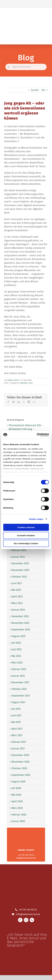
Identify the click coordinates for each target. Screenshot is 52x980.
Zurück (35, 90)
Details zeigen (36, 519)
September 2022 (21, 630)
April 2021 (17, 729)
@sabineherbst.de (30, 914)
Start (31, 383)
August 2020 (19, 782)
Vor (43, 90)
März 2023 (17, 603)
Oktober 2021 (19, 689)
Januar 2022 (18, 676)
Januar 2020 (18, 821)
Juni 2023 (17, 583)
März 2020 (17, 808)
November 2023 (20, 570)
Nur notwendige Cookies (26, 543)
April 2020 (17, 801)
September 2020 (21, 775)
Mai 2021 (16, 722)
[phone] (32, 920)
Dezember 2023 (20, 563)
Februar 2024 (19, 550)
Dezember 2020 (20, 755)
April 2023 (17, 597)
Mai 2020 (16, 795)
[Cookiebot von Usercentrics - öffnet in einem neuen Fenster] (37, 435)
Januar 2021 (18, 749)
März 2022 (17, 663)
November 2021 (20, 682)
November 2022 (20, 623)
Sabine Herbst (13, 380)
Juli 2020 (16, 788)
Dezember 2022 (20, 616)
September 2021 (21, 696)
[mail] (26, 920)
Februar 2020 (19, 815)
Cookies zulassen (26, 527)
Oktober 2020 (19, 768)
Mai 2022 (16, 656)
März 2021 (17, 735)
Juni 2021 (17, 715)
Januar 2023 (18, 610)
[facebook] (20, 920)
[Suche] (9, 67)
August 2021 (18, 702)
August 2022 (18, 636)
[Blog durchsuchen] (26, 67)
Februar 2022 (19, 669)
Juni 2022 (17, 649)
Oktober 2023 (19, 577)
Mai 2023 (16, 590)
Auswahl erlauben (26, 535)
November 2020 (21, 762)
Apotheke (24, 383)
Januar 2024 (18, 557)
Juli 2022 (16, 643)
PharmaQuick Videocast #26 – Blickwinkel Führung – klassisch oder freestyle (26, 429)
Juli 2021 (16, 709)
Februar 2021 (19, 742)
